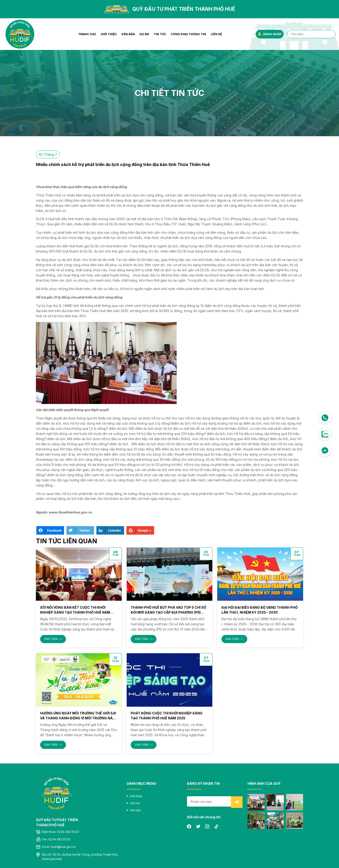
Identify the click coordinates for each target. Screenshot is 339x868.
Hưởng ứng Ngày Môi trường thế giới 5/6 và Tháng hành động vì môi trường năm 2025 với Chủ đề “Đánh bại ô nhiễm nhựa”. (78, 718)
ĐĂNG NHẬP (270, 34)
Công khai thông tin (188, 34)
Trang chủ (87, 34)
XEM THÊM (53, 639)
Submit (237, 802)
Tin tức (160, 34)
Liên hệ (216, 34)
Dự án (144, 34)
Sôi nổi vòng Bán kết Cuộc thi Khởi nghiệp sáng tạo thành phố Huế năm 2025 (75, 612)
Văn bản (128, 34)
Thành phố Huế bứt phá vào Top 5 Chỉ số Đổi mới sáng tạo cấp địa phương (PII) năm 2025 (168, 612)
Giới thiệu (109, 34)
